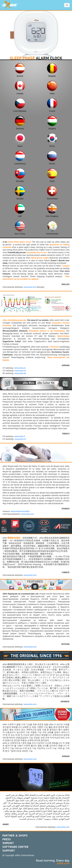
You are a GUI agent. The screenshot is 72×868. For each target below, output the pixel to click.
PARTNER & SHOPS (15, 835)
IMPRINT (8, 843)
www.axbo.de (20, 373)
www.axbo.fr (20, 436)
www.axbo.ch (20, 371)
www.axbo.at (20, 368)
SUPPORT (9, 851)
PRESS (7, 839)
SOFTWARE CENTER (15, 847)
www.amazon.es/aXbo (20, 511)
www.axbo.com (30, 287)
